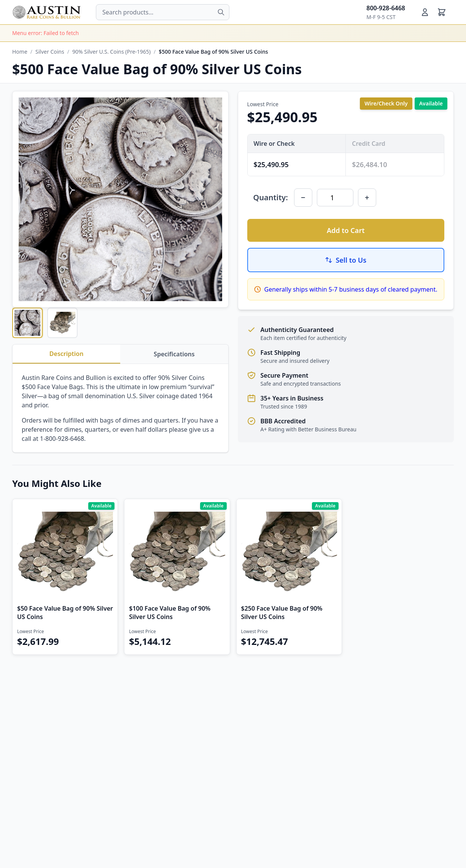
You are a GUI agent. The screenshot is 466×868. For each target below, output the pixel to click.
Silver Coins (50, 52)
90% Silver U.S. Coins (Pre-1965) (111, 52)
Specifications (174, 354)
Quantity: (271, 197)
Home (20, 52)
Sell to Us (346, 260)
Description (67, 354)
